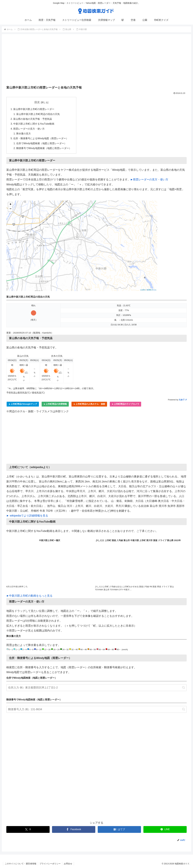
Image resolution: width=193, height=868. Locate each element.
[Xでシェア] (28, 829)
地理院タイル (152, 290)
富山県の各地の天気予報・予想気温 (33, 119)
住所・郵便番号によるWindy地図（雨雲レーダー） (41, 138)
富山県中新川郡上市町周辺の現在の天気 (38, 114)
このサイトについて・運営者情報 (21, 864)
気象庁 (183, 400)
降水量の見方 (24, 134)
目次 (37, 102)
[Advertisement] (96, 61)
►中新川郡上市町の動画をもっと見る (29, 596)
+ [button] (10, 205)
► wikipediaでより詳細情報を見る (27, 516)
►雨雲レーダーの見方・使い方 (149, 180)
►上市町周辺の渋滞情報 (55, 404)
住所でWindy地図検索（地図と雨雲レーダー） (41, 143)
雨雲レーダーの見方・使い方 (29, 129)
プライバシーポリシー (50, 864)
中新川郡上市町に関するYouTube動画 (34, 124)
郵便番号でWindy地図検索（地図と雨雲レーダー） (44, 148)
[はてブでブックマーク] (119, 829)
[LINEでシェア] (165, 829)
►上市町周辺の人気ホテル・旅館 (89, 404)
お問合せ (68, 864)
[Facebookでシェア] (74, 829)
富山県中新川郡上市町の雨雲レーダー (34, 109)
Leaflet (143, 290)
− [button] (10, 209)
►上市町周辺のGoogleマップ (23, 404)
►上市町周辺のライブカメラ (125, 404)
